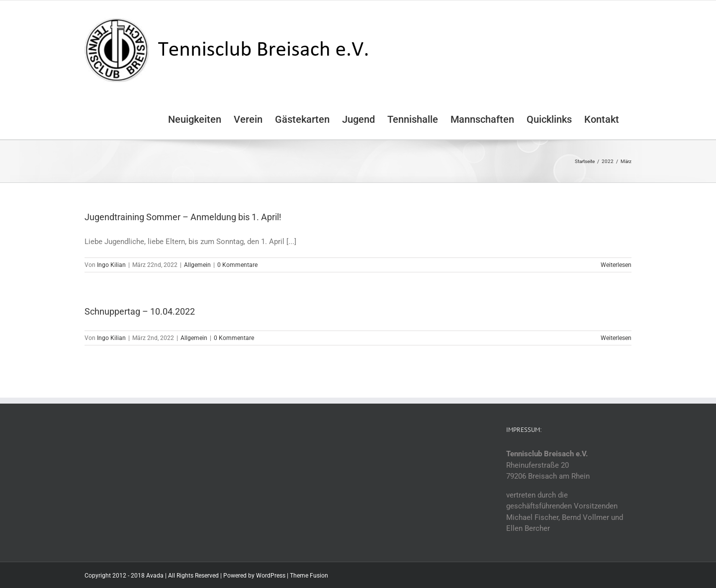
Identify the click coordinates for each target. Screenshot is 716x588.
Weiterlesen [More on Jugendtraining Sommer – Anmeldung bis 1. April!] (616, 265)
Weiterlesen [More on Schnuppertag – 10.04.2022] (616, 338)
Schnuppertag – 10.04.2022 (140, 311)
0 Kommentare (237, 265)
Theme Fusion (309, 576)
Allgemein (197, 265)
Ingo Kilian (111, 265)
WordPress (271, 576)
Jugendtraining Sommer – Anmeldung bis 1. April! (183, 217)
